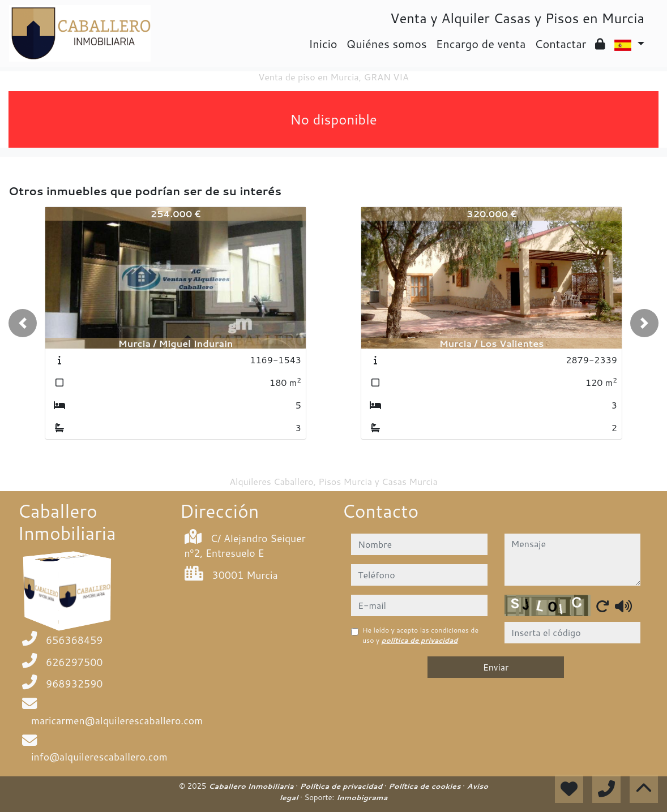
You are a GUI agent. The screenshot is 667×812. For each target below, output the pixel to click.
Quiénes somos (387, 44)
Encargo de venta (481, 44)
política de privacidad (420, 640)
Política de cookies (426, 786)
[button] (23, 323)
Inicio (323, 44)
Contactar (560, 44)
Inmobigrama (362, 797)
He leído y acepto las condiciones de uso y (420, 635)
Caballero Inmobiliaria (252, 786)
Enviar (496, 667)
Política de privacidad (342, 786)
